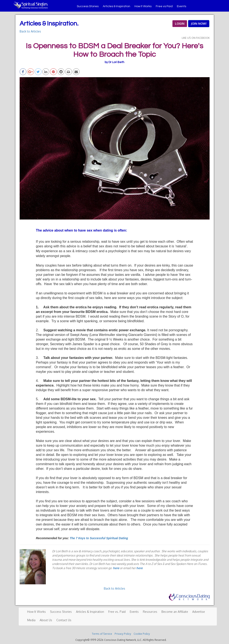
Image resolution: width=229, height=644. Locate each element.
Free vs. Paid (117, 612)
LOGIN (180, 24)
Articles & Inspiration (117, 6)
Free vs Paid (164, 6)
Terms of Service (102, 634)
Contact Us (64, 620)
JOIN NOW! (199, 24)
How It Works (143, 6)
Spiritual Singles (31, 5)
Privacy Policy (123, 634)
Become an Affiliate (175, 612)
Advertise (199, 612)
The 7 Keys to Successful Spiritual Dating (99, 538)
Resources (150, 612)
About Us (46, 620)
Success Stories (88, 6)
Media (31, 620)
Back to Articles (30, 31)
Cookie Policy (142, 634)
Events (182, 6)
